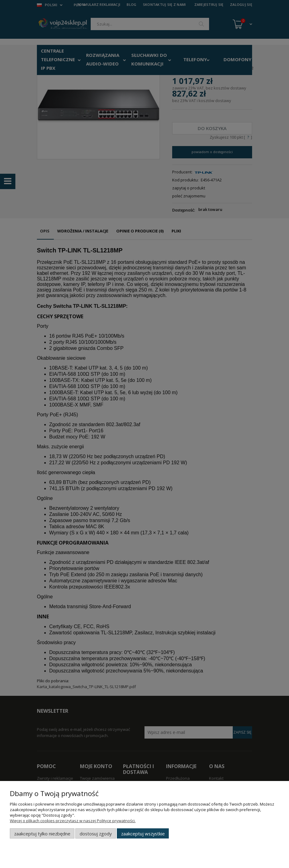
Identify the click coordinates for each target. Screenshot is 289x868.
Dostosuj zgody (96, 834)
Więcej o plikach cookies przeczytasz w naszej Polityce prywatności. (73, 821)
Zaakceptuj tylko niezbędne (42, 834)
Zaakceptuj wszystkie (143, 834)
